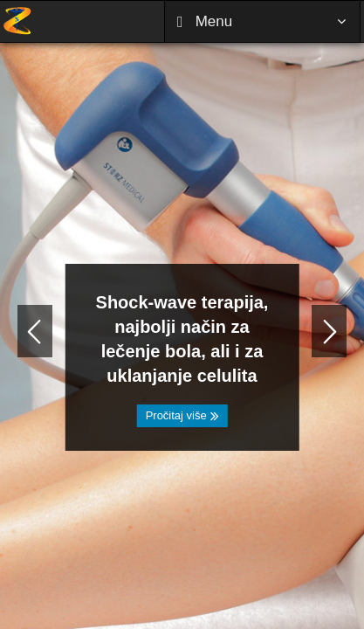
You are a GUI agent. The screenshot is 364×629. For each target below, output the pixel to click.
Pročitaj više (183, 415)
